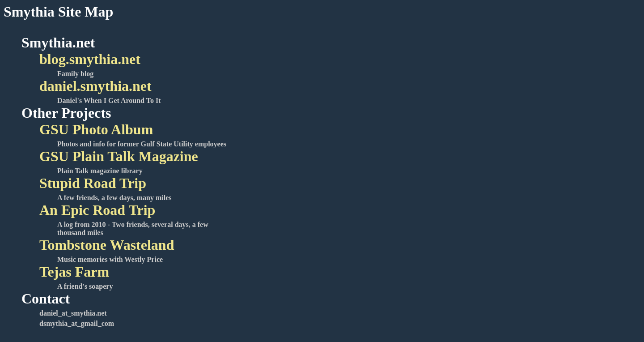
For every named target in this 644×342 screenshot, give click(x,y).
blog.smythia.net (90, 59)
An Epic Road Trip (97, 210)
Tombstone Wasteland (107, 245)
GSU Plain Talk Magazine (119, 156)
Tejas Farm (74, 272)
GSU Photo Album (96, 129)
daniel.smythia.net (95, 86)
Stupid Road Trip (93, 183)
